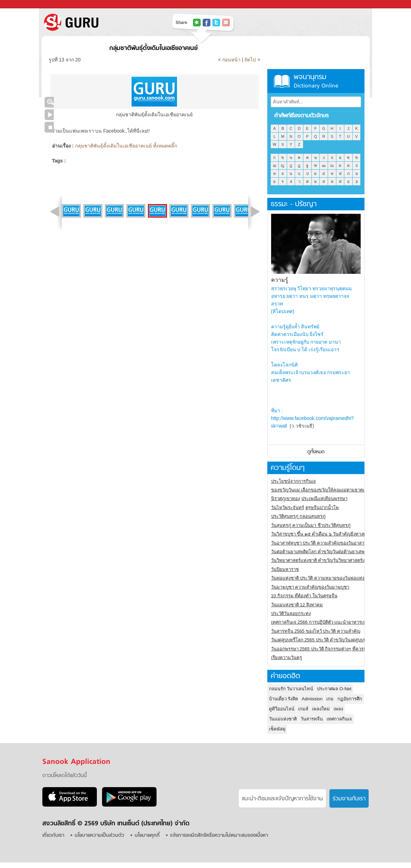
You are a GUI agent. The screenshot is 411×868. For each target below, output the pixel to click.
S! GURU (100, 22)
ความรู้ (280, 280)
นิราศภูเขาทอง (286, 499)
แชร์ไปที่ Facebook (207, 23)
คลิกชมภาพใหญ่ (49, 102)
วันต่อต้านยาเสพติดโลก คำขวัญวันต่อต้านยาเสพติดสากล (326, 552)
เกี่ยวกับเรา (53, 836)
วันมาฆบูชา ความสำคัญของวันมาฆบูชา (310, 587)
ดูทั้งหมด (316, 452)
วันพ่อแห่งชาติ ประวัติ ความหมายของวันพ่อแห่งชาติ (322, 578)
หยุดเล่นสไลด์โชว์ (49, 127)
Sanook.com (21, 4)
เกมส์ (303, 709)
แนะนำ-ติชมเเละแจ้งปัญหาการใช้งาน (282, 799)
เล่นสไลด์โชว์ (49, 115)
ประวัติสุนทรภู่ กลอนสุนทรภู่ (299, 516)
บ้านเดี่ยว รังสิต (284, 699)
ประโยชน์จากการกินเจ (293, 481)
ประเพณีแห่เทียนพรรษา (324, 499)
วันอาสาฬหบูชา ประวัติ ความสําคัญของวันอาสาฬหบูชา (325, 543)
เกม (330, 699)
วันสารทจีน (312, 719)
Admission (312, 699)
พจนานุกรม (316, 81)
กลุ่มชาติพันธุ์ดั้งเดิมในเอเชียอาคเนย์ (153, 48)
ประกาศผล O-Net (334, 689)
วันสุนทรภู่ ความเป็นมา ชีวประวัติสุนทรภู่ (311, 525)
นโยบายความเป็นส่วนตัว (99, 836)
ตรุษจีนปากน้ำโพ (322, 508)
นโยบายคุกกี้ (147, 836)
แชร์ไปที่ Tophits (197, 23)
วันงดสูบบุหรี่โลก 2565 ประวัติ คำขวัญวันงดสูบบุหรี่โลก (324, 640)
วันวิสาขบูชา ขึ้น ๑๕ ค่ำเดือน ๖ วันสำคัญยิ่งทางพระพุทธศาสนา (332, 534)
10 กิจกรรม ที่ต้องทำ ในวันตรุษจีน (304, 596)
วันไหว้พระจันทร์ (288, 508)
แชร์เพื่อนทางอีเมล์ (226, 23)
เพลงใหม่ (321, 709)
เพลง (338, 709)
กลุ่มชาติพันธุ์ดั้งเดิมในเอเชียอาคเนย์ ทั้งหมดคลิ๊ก (126, 146)
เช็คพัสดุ (277, 729)
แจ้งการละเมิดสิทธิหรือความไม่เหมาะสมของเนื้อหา (219, 836)
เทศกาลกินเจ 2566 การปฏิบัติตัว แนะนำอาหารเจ (318, 622)
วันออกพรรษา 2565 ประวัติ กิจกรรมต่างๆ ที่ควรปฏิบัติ (323, 649)
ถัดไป (250, 60)
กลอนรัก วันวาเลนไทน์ (291, 689)
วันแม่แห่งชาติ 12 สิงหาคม (297, 605)
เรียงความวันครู (287, 658)
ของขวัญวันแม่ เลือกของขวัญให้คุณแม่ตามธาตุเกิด (321, 490)
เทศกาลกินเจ (339, 719)
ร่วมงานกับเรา (349, 799)
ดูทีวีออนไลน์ (282, 709)
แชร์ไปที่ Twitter (216, 23)
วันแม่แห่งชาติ (283, 719)
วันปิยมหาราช (285, 569)
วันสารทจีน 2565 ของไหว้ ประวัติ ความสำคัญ (316, 631)
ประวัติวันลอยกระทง (291, 613)
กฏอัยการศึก (350, 699)
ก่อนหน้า (232, 60)
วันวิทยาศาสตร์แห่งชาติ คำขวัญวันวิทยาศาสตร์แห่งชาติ (325, 560)
